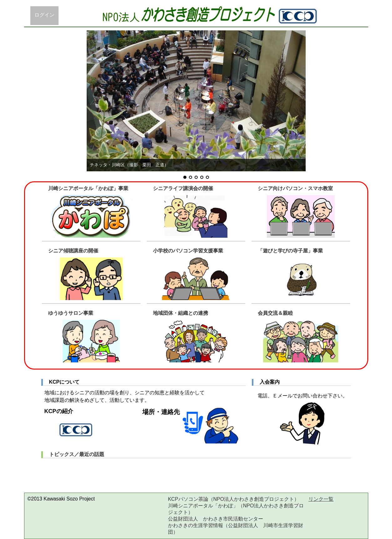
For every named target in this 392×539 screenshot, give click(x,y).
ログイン (44, 15)
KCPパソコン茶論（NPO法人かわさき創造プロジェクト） (234, 499)
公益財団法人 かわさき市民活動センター (216, 519)
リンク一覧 (321, 499)
